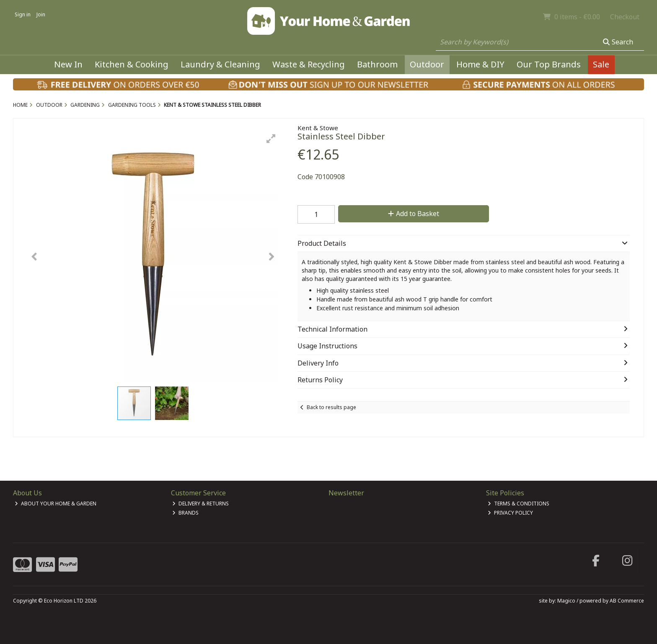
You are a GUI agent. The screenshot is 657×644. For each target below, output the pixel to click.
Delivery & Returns (200, 504)
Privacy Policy (510, 513)
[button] (271, 139)
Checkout (625, 17)
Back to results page (331, 407)
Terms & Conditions (519, 504)
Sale (601, 64)
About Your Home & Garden (56, 504)
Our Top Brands (549, 64)
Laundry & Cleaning (220, 64)
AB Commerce (627, 601)
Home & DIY (480, 64)
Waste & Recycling (309, 64)
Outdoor (427, 64)
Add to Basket (414, 214)
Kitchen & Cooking (132, 64)
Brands (185, 513)
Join (41, 14)
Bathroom (377, 64)
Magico (566, 601)
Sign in (23, 14)
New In (68, 64)
